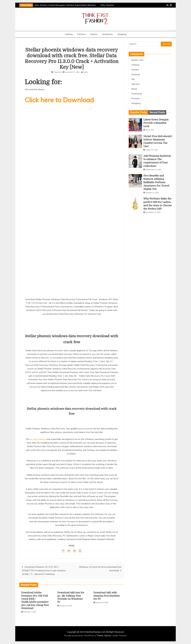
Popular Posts (138, 112)
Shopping (122, 34)
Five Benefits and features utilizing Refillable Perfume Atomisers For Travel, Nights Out (156, 182)
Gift (133, 79)
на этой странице (38, 439)
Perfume (81, 34)
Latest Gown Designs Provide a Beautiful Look (156, 123)
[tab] (138, 112)
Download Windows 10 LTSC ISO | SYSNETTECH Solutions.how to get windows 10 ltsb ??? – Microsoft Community (44, 570)
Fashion (94, 34)
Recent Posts (157, 112)
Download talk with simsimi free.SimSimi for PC (107, 596)
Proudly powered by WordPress (80, 635)
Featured (58, 72)
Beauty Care (137, 60)
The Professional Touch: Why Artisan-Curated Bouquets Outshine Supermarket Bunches (54, 5)
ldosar (134, 89)
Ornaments (107, 34)
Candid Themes (119, 635)
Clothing (69, 34)
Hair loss (135, 84)
